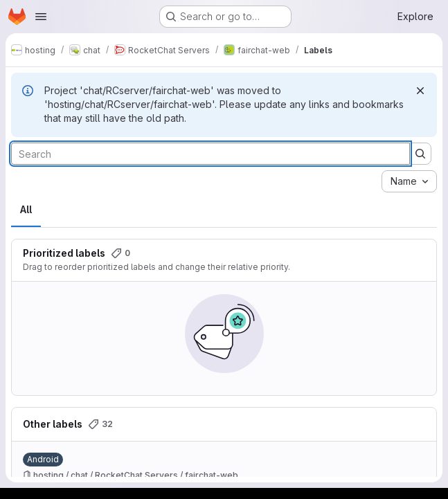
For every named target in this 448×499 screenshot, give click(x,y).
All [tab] (26, 209)
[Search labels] (210, 154)
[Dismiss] (420, 91)
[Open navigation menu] (41, 17)
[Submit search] (420, 154)
